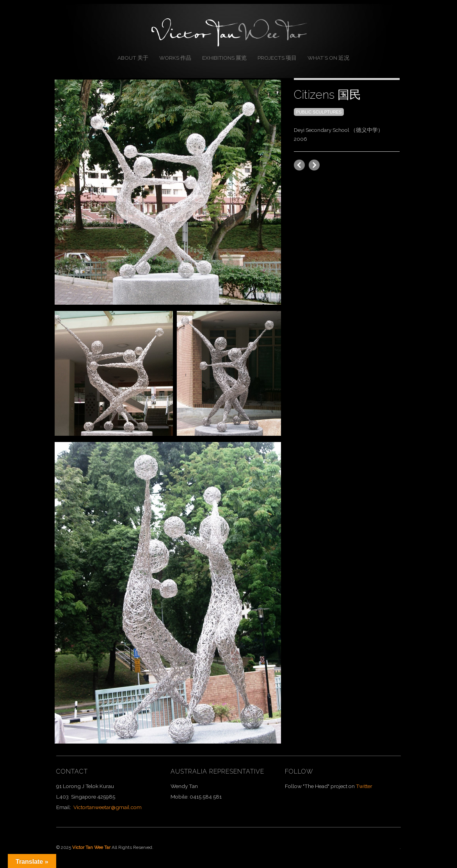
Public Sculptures (319, 112)
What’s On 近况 (328, 58)
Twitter (364, 786)
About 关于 (133, 58)
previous (314, 165)
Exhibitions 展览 (224, 58)
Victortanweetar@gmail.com (108, 807)
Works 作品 (175, 58)
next (299, 165)
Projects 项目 (277, 58)
